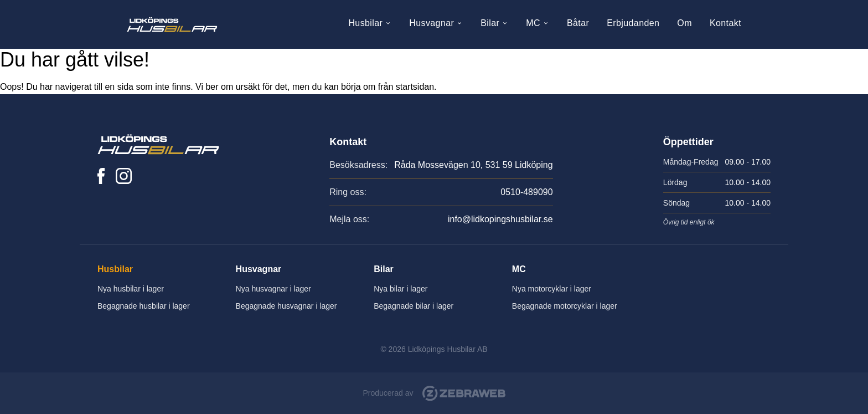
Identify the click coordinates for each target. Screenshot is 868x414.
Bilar (494, 23)
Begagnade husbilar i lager (144, 306)
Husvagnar (436, 23)
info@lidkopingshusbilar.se (500, 219)
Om (684, 23)
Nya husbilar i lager (131, 289)
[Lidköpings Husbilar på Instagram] (124, 176)
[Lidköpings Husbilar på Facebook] (101, 176)
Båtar (578, 23)
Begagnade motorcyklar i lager (565, 306)
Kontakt (725, 23)
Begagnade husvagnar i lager (286, 306)
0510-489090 (526, 192)
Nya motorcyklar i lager (552, 289)
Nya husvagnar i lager (273, 289)
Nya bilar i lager (401, 289)
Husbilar (370, 23)
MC (538, 23)
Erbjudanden (633, 23)
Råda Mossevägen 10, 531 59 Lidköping (473, 165)
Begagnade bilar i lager (414, 306)
